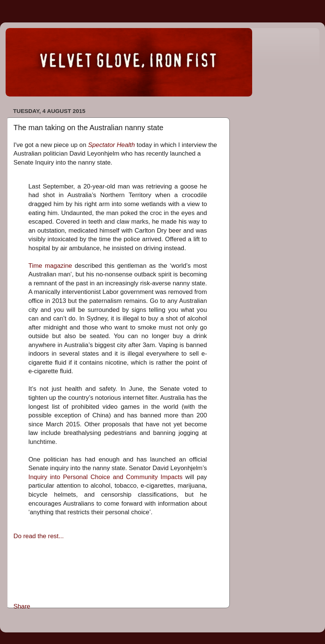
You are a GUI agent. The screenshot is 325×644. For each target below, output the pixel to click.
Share (22, 606)
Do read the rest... (39, 536)
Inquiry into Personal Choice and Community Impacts (106, 477)
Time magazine (50, 266)
